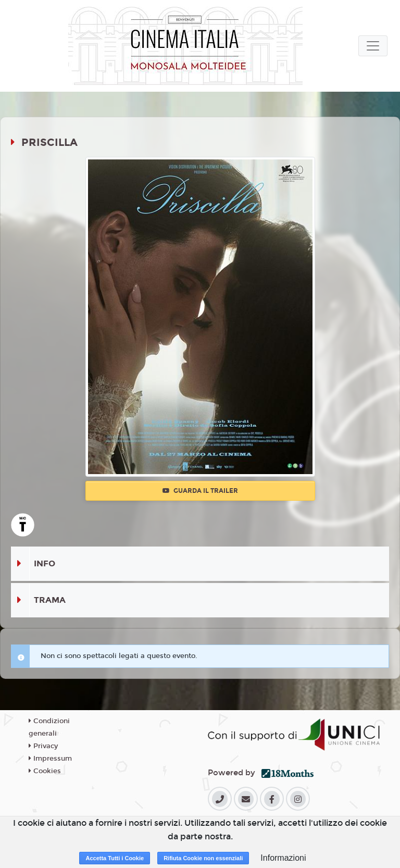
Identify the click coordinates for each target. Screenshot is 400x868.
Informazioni (283, 858)
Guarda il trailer (200, 491)
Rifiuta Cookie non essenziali (203, 858)
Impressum (50, 759)
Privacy (43, 746)
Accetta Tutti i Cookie (115, 858)
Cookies (45, 771)
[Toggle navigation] (373, 46)
